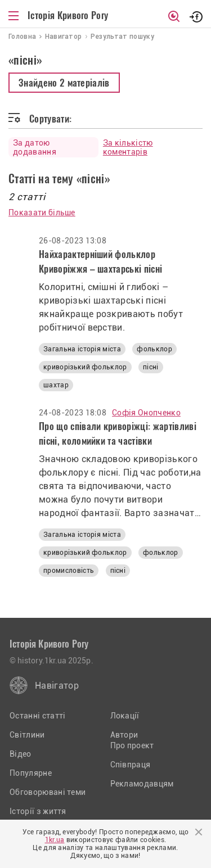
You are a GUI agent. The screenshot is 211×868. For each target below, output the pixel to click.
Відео (21, 754)
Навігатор (57, 686)
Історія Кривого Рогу (68, 15)
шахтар (56, 385)
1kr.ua (55, 840)
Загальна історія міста (82, 349)
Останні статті (37, 716)
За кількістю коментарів (128, 147)
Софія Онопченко (146, 413)
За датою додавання (35, 147)
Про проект (132, 745)
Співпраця (131, 765)
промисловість (69, 571)
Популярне (31, 773)
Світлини (27, 735)
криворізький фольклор (85, 367)
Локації (125, 716)
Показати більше (42, 213)
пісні (151, 367)
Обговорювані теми (48, 792)
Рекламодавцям (142, 784)
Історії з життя (38, 811)
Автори (124, 735)
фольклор (154, 349)
